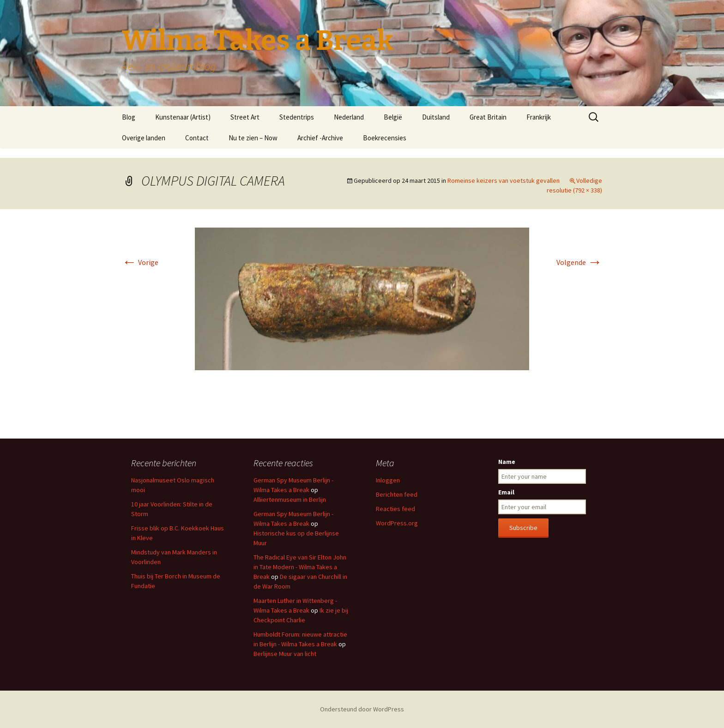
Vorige (140, 262)
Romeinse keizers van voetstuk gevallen (504, 180)
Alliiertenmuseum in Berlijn (290, 499)
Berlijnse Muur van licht (285, 654)
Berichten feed (397, 494)
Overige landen (144, 138)
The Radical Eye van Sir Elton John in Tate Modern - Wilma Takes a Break (300, 567)
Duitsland (436, 117)
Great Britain (488, 117)
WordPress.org (397, 523)
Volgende (579, 262)
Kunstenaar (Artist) (183, 117)
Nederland (349, 117)
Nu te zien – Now (253, 138)
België (393, 117)
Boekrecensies (385, 138)
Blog (129, 117)
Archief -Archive (320, 138)
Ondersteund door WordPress (362, 709)
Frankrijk (539, 117)
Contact (197, 138)
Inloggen (388, 480)
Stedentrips (297, 117)
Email (506, 492)
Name (507, 462)
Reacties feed (395, 509)
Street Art (245, 117)
